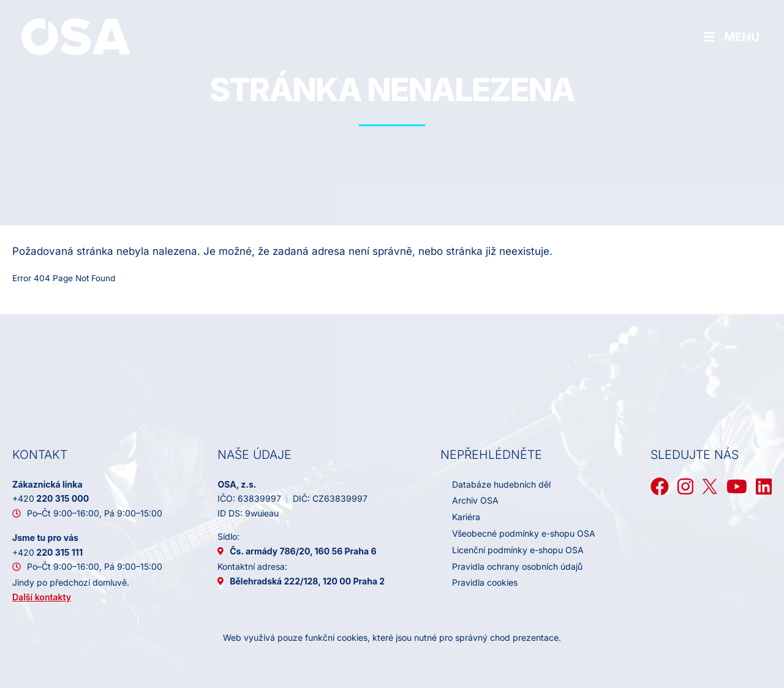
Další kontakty (42, 597)
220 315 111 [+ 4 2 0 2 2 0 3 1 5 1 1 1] (47, 552)
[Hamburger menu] (731, 37)
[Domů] (76, 36)
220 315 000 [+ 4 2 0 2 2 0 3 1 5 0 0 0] (51, 498)
